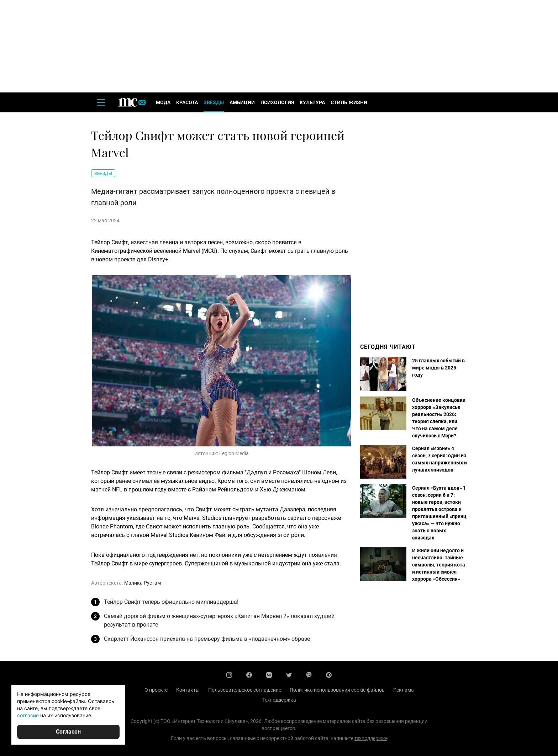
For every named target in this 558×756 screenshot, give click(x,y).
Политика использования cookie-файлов (337, 690)
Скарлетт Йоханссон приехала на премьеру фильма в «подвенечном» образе (207, 639)
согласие (28, 715)
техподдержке (371, 738)
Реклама (404, 690)
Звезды (214, 102)
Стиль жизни (349, 102)
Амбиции (242, 102)
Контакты (188, 690)
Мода (163, 102)
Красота (187, 102)
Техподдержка (279, 700)
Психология (277, 102)
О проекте (156, 690)
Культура (312, 102)
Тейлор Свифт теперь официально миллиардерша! (171, 602)
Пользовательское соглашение (245, 690)
